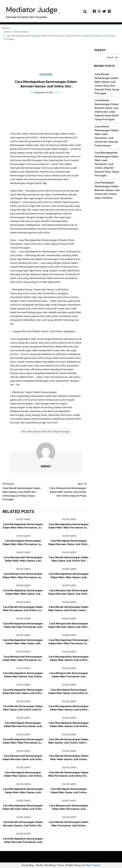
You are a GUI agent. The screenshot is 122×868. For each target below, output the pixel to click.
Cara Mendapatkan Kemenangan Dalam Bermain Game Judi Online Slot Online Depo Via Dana (23, 807)
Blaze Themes (93, 865)
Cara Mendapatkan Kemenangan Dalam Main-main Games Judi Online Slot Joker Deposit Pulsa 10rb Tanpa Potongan (69, 576)
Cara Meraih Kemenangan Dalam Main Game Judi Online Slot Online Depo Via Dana (69, 559)
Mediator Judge (32, 10)
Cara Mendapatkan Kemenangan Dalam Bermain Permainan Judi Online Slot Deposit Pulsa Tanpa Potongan (23, 625)
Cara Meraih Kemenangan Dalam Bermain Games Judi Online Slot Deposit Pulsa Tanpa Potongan (23, 824)
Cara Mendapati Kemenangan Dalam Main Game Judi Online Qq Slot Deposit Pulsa (69, 692)
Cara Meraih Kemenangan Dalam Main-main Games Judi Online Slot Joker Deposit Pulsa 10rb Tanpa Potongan (69, 758)
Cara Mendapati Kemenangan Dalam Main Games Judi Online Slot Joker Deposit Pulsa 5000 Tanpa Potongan (23, 774)
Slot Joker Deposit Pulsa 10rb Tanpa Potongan (46, 431)
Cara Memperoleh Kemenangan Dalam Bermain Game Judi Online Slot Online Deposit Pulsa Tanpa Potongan (23, 758)
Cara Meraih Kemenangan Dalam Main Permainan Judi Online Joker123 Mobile (69, 824)
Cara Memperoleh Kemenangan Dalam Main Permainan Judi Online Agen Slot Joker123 (69, 675)
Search (100, 50)
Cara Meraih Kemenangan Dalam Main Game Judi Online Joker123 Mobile (23, 708)
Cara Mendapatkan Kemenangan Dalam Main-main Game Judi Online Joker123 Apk (23, 642)
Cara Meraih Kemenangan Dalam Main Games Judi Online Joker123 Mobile (69, 741)
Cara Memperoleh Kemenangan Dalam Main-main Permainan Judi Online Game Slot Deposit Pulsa (23, 576)
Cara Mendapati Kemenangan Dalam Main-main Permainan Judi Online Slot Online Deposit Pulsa (23, 542)
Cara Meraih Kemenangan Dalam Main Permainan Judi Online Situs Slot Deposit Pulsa (69, 774)
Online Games (46, 74)
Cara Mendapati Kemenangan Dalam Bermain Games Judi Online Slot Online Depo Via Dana (107, 190)
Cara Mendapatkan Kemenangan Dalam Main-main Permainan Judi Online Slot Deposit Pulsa (69, 642)
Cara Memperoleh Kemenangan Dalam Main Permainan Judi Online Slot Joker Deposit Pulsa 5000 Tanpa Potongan (69, 807)
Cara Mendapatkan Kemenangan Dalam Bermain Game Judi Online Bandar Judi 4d (23, 692)
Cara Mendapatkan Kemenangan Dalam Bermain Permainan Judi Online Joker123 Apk (23, 840)
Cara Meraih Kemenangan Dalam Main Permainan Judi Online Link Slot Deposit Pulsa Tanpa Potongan (23, 609)
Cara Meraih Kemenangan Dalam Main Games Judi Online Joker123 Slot (69, 609)
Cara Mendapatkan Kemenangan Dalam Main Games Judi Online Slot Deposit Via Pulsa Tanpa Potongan (69, 708)
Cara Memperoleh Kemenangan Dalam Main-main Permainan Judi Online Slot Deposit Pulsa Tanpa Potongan (23, 658)
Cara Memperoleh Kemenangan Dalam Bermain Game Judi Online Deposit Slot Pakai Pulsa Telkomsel (69, 625)
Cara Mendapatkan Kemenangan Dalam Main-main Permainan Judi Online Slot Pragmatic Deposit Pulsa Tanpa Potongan (23, 741)
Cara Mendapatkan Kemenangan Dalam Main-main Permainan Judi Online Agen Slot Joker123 (69, 526)
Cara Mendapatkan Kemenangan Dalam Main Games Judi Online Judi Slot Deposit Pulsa (69, 725)
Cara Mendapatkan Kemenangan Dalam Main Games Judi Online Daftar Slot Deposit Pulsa (69, 658)
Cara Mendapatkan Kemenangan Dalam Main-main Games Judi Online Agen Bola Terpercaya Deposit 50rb (23, 791)
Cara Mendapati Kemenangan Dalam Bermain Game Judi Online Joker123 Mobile (69, 542)
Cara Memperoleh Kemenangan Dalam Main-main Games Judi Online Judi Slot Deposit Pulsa (23, 559)
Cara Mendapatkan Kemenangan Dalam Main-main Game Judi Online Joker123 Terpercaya (23, 592)
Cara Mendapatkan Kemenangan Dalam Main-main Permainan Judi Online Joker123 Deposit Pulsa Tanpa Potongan (107, 164)
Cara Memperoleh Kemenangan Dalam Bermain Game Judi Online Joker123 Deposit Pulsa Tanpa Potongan (69, 592)
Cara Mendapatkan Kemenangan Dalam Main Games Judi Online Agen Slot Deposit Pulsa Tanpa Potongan (23, 675)
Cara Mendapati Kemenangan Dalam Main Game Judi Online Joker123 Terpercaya (69, 791)
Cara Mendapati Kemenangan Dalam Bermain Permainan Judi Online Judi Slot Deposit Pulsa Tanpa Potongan (23, 725)
